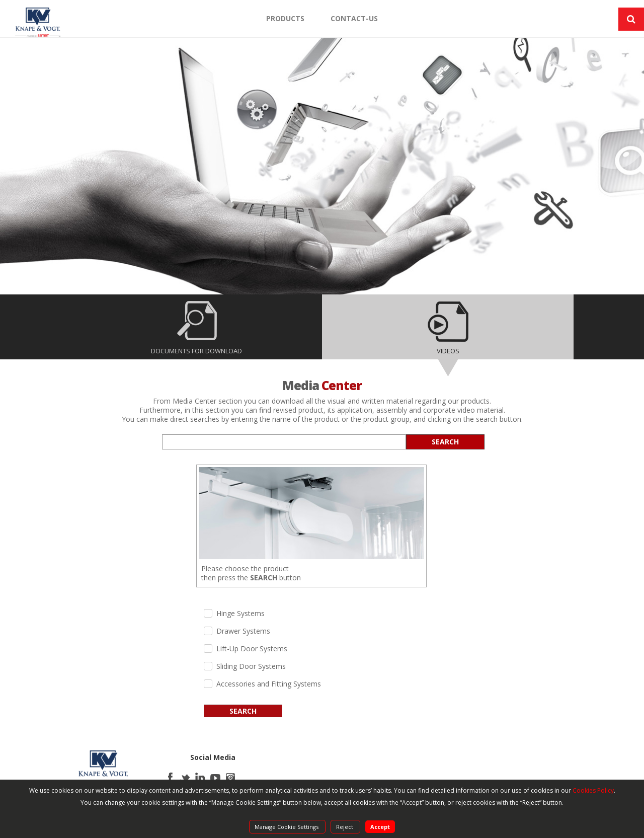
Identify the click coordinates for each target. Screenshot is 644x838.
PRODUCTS (285, 18)
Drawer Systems (243, 631)
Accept (380, 827)
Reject (345, 827)
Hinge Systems (240, 614)
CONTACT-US (354, 18)
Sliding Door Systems (251, 666)
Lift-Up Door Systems (252, 649)
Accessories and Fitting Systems (269, 684)
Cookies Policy (593, 790)
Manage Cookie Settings (287, 827)
